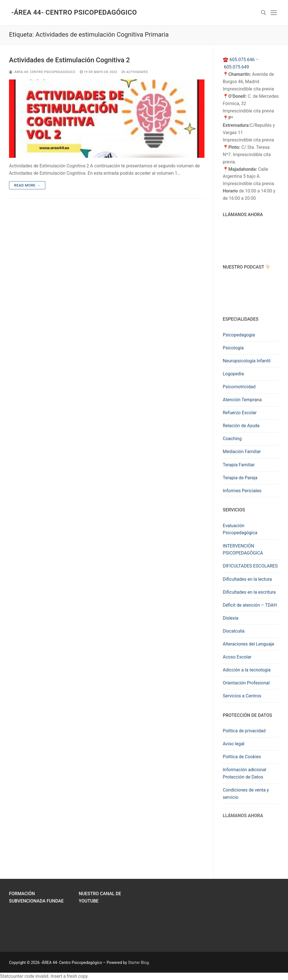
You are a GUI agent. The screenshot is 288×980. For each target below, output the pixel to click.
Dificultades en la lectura (247, 579)
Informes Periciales (242, 491)
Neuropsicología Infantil (247, 361)
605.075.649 (236, 67)
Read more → (27, 185)
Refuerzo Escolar (240, 413)
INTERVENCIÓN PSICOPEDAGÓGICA (243, 550)
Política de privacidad (244, 731)
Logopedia (233, 374)
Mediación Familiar (242, 452)
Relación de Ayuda (241, 426)
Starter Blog (138, 963)
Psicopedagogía (239, 335)
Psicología (233, 348)
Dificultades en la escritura (249, 592)
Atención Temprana (242, 400)
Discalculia (234, 631)
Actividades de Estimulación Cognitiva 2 (69, 60)
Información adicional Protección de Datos (245, 773)
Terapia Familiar (239, 465)
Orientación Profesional (246, 683)
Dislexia (231, 618)
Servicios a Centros (242, 696)
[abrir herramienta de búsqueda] (264, 13)
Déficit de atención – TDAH (250, 605)
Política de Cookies (242, 757)
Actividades (135, 72)
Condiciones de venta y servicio (246, 794)
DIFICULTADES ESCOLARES (250, 566)
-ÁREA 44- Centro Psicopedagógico (74, 12)
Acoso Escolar (237, 657)
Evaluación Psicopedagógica (240, 529)
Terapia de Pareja (240, 478)
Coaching (232, 439)
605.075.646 (242, 60)
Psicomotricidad (239, 387)
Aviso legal (234, 744)
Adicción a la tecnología (247, 670)
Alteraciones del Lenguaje (248, 644)
